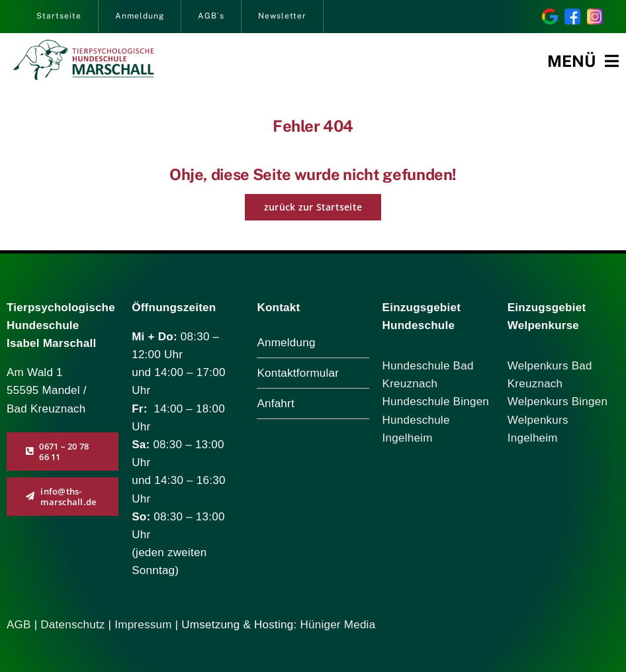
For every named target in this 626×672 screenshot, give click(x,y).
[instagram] (595, 14)
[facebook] (572, 14)
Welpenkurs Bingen (558, 402)
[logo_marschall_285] (84, 45)
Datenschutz (74, 625)
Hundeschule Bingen (436, 402)
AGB (19, 625)
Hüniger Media (337, 625)
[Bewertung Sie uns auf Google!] (550, 14)
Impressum (143, 625)
